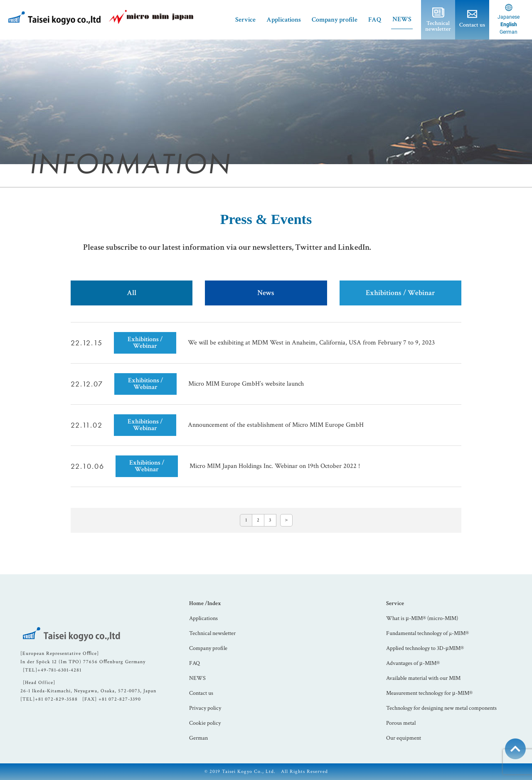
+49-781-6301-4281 (59, 670)
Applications (284, 20)
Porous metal (401, 723)
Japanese (509, 17)
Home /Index (205, 603)
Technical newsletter (212, 633)
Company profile (335, 20)
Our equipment (404, 738)
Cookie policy (205, 723)
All (132, 293)
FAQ (375, 20)
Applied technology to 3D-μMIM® (425, 648)
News (266, 293)
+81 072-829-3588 (56, 699)
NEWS (402, 19)
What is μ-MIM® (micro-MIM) (422, 618)
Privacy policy (205, 708)
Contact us (201, 693)
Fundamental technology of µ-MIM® (427, 633)
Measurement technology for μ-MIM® (429, 693)
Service (395, 603)
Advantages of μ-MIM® (413, 663)
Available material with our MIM (423, 678)
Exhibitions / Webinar (400, 293)
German (198, 738)
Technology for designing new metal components (441, 708)
